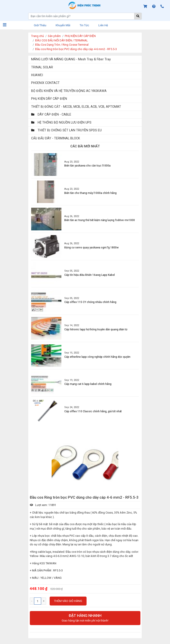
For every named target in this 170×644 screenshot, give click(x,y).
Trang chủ (37, 36)
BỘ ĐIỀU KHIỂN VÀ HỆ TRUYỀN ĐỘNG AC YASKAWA (69, 91)
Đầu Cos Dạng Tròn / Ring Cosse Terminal (62, 45)
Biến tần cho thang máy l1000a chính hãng (90, 193)
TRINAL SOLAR (42, 67)
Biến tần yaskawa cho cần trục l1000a (87, 166)
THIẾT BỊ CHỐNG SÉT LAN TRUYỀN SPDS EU (66, 130)
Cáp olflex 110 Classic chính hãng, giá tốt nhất (93, 411)
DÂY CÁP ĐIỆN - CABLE (51, 114)
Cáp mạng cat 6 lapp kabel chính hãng (88, 384)
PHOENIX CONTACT (45, 83)
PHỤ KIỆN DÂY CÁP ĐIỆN (80, 36)
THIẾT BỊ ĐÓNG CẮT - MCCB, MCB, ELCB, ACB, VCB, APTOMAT (76, 107)
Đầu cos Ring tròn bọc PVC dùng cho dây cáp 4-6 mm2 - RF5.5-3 (76, 49)
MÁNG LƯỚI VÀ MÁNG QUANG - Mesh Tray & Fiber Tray (71, 59)
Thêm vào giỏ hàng (68, 601)
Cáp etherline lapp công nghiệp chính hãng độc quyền (97, 357)
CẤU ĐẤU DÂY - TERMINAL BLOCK (56, 138)
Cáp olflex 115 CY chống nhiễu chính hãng (90, 302)
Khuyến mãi (63, 25)
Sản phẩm (54, 36)
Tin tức (84, 25)
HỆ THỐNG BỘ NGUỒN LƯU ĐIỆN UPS (61, 122)
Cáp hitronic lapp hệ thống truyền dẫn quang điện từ (96, 329)
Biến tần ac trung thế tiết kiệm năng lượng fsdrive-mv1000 (100, 220)
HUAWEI (37, 75)
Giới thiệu (40, 25)
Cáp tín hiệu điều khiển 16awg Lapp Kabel (90, 275)
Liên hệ (103, 25)
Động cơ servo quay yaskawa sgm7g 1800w (91, 248)
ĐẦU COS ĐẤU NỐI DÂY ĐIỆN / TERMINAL (62, 40)
